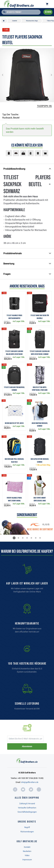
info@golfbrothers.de (30, 782)
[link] (27, 660)
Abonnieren (27, 746)
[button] (5, 75)
